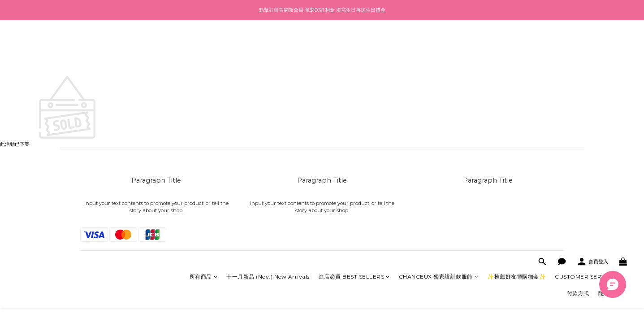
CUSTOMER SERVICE (588, 45)
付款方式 (578, 61)
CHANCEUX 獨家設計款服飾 (439, 45)
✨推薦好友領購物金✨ (516, 45)
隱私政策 (609, 61)
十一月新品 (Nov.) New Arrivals (268, 45)
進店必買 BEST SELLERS (354, 45)
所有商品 (204, 45)
